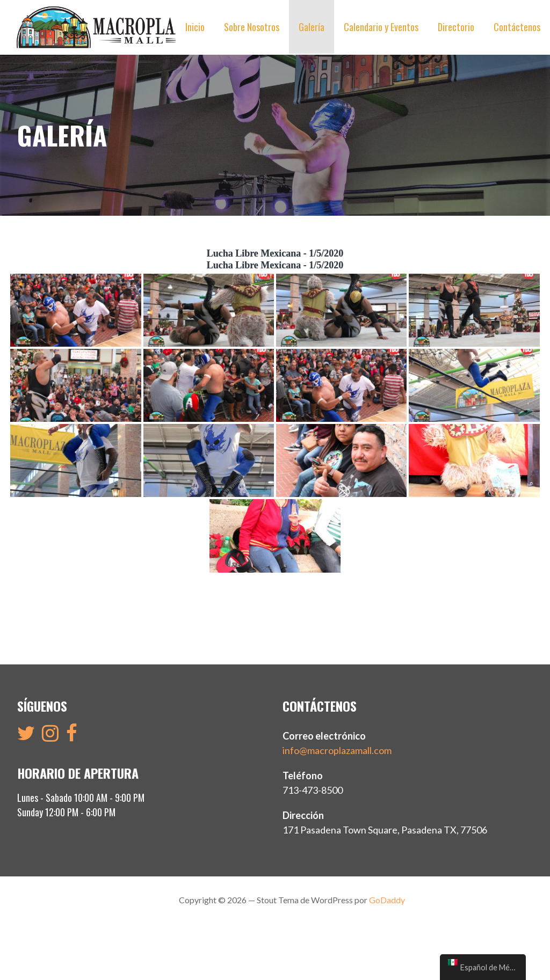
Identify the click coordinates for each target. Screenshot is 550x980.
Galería (312, 27)
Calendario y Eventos (381, 27)
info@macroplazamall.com (337, 750)
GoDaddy (387, 900)
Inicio (195, 27)
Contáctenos (517, 27)
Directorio (456, 27)
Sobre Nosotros (252, 27)
